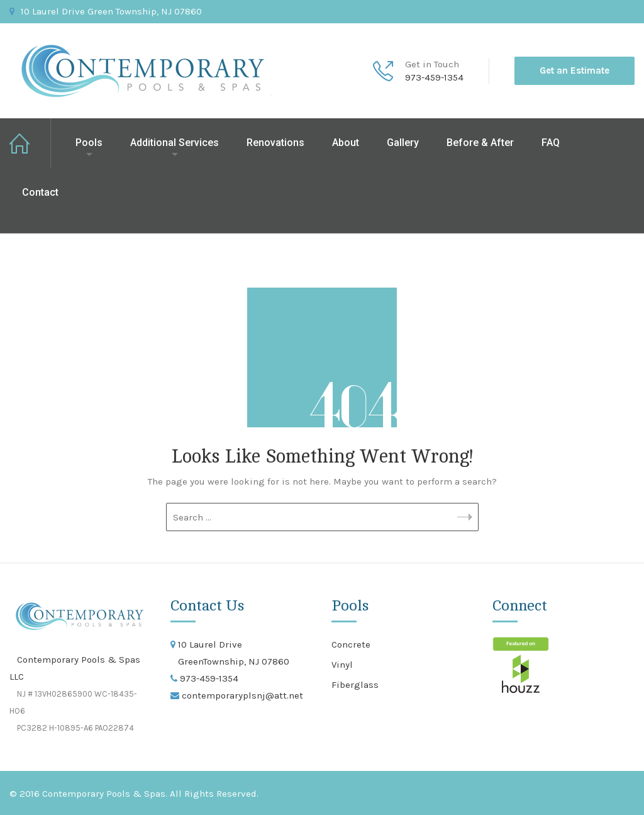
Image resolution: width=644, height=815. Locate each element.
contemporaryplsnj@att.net (241, 695)
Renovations (275, 143)
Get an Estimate (575, 70)
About (346, 143)
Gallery (403, 143)
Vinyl (342, 665)
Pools (89, 143)
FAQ (551, 143)
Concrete (351, 644)
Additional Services (175, 143)
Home (30, 143)
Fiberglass (355, 685)
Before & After (480, 143)
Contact (40, 192)
